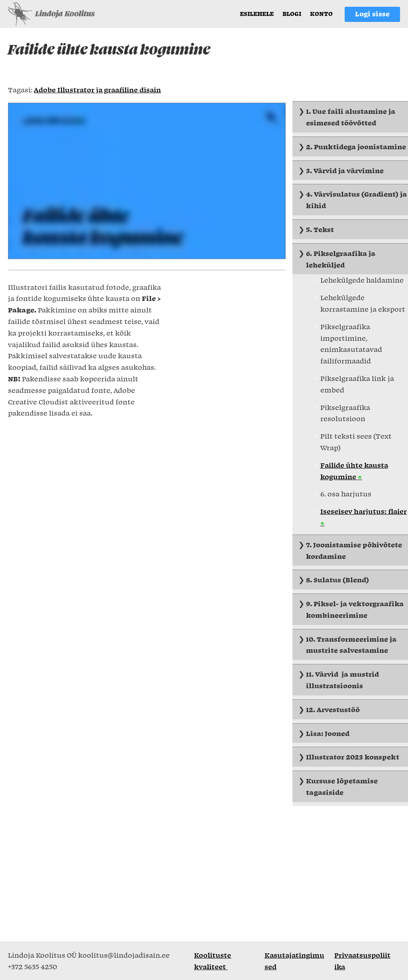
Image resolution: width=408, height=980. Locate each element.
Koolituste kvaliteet (213, 961)
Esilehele (257, 14)
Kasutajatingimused (294, 961)
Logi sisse (372, 14)
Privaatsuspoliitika (362, 961)
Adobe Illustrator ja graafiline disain (97, 90)
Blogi (292, 14)
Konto (321, 14)
